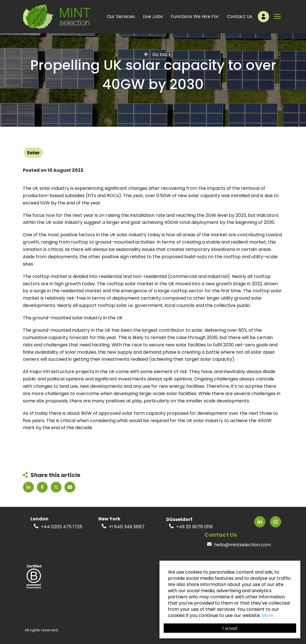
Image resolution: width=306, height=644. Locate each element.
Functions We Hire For (195, 16)
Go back (162, 54)
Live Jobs (153, 16)
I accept (230, 628)
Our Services (121, 16)
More (268, 615)
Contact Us (240, 16)
